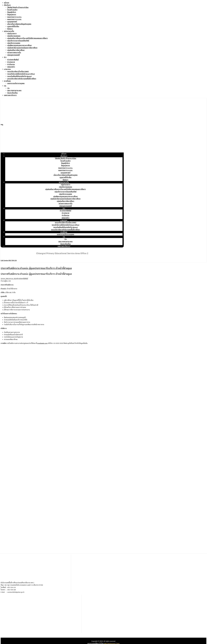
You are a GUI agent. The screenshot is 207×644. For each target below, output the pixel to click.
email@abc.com (42, 343)
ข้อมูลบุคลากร (12, 14)
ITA (5, 86)
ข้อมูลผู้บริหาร (12, 12)
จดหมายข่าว (11, 67)
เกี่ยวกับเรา (7, 5)
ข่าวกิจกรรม (11, 64)
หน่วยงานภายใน (9, 31)
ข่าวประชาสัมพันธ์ (13, 60)
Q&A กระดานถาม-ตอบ (14, 90)
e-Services (7, 69)
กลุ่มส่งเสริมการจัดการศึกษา (16, 50)
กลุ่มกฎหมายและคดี (13, 55)
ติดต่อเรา (10, 29)
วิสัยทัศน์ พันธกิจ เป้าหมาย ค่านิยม (18, 7)
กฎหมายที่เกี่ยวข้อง (13, 26)
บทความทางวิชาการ (10, 95)
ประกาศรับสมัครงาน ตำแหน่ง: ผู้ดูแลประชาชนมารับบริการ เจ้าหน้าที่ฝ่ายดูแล (36, 268)
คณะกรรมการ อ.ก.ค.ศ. (14, 19)
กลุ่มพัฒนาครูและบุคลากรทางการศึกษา (20, 45)
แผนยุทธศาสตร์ (12, 22)
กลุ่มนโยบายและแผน (14, 36)
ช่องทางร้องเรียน (12, 93)
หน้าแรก (7, 3)
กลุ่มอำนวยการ (12, 33)
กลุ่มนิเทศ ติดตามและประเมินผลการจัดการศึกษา (22, 48)
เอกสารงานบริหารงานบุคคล (16, 83)
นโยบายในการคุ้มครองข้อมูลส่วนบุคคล (19, 24)
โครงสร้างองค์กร (12, 10)
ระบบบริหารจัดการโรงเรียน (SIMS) (18, 71)
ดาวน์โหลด (7, 81)
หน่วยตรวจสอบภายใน (14, 52)
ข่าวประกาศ (11, 62)
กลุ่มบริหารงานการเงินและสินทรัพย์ (18, 41)
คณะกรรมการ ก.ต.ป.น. (14, 17)
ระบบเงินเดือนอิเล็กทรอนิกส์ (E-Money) (19, 76)
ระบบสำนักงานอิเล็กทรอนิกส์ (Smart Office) (21, 74)
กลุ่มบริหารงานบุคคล (14, 43)
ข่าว (5, 57)
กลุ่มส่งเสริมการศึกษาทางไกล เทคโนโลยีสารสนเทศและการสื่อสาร (27, 38)
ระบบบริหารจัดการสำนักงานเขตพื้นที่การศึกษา (22, 79)
